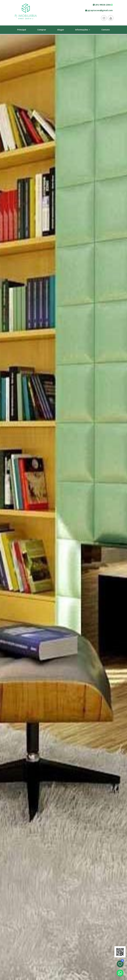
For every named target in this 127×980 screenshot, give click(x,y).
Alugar (61, 30)
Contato (106, 30)
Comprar (42, 30)
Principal (22, 30)
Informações (83, 30)
